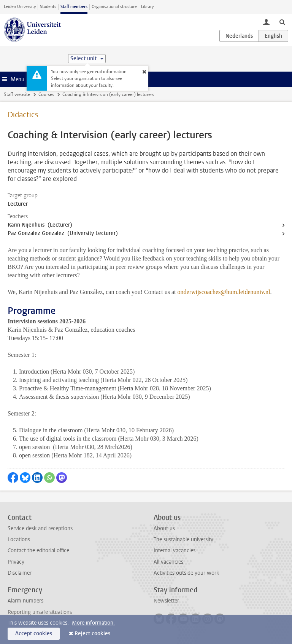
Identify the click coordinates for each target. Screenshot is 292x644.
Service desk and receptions (40, 528)
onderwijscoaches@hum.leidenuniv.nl (224, 292)
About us (164, 528)
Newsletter (166, 601)
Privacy (16, 562)
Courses (46, 94)
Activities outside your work (186, 573)
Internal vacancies (175, 551)
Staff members (74, 7)
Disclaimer (20, 573)
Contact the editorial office (38, 551)
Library (147, 7)
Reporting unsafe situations (40, 612)
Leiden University (20, 7)
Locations (19, 539)
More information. (93, 623)
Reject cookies (92, 634)
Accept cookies (34, 634)
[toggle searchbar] (282, 22)
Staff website (17, 94)
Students (48, 7)
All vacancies (168, 562)
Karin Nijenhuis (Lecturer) (40, 225)
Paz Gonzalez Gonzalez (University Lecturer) (63, 233)
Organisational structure (114, 7)
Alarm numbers (25, 601)
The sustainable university (183, 539)
